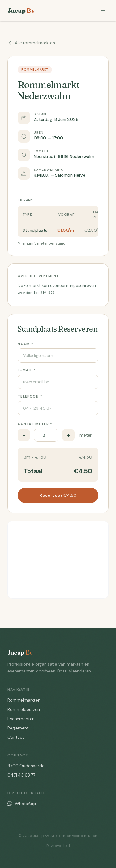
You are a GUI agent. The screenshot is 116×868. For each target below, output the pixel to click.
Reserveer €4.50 (58, 495)
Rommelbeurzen (24, 709)
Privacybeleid (58, 846)
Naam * (26, 344)
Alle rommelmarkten (31, 43)
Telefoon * (30, 396)
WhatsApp (22, 804)
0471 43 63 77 (21, 775)
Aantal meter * (35, 424)
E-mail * (27, 370)
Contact (16, 737)
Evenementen (21, 719)
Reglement (18, 728)
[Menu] (103, 11)
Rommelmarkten (24, 700)
